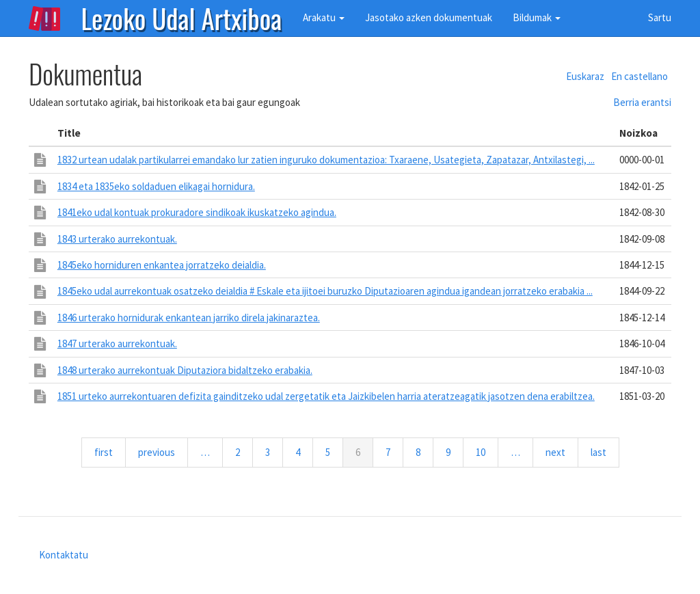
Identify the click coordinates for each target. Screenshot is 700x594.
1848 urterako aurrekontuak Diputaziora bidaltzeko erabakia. (185, 370)
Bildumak (537, 17)
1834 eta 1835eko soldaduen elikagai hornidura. (156, 186)
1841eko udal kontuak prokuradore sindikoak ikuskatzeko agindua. (197, 212)
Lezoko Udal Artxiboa (182, 17)
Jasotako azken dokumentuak (429, 17)
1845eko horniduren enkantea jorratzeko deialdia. (162, 265)
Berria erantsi (642, 102)
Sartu (660, 17)
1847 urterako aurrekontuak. (117, 343)
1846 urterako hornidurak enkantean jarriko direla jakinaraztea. (189, 318)
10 (486, 452)
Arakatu (324, 17)
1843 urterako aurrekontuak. (117, 239)
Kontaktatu (64, 555)
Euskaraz (585, 76)
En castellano (640, 76)
